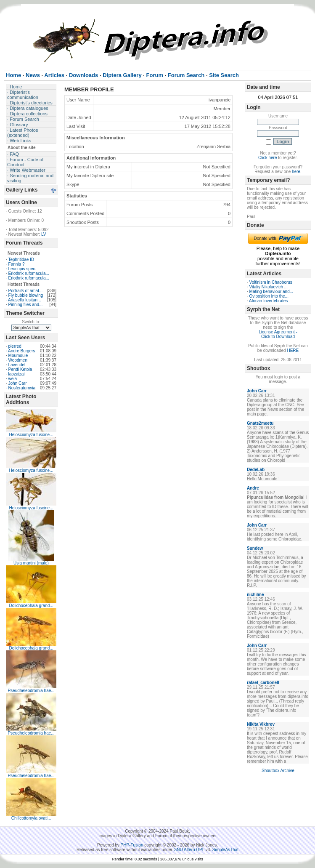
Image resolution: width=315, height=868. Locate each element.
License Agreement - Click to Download (278, 334)
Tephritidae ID (21, 260)
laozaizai (17, 374)
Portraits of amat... (26, 291)
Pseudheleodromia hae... (31, 691)
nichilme (255, 595)
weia (13, 379)
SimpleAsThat (225, 850)
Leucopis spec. (22, 269)
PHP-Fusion (132, 845)
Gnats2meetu (260, 423)
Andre (253, 488)
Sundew (255, 548)
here (296, 172)
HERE (293, 350)
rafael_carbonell (263, 683)
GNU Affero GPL (189, 850)
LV (44, 234)
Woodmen (18, 360)
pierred (15, 346)
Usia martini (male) (31, 563)
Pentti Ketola (20, 369)
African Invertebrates (268, 301)
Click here (267, 158)
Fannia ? (17, 264)
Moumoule (18, 355)
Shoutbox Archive (278, 771)
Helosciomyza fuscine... (31, 435)
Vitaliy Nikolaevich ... (269, 287)
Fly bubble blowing (26, 295)
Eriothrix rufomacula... (29, 273)
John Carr (18, 383)
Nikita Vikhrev (261, 724)
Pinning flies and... (26, 305)
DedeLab (256, 470)
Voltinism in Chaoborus (271, 282)
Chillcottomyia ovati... (31, 818)
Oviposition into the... (269, 296)
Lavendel (17, 365)
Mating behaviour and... (271, 292)
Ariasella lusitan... (24, 300)
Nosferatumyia (22, 388)
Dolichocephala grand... (31, 606)
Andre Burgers (21, 351)
